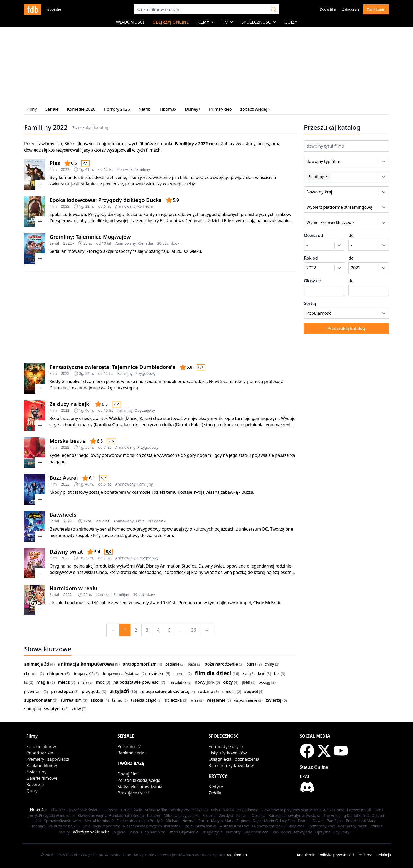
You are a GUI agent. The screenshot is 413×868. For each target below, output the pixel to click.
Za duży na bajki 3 (64, 826)
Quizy (291, 22)
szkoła (97, 700)
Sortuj (310, 303)
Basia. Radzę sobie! (200, 826)
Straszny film (156, 810)
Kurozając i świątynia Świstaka (294, 815)
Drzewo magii (359, 810)
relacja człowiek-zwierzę (165, 691)
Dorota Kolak (189, 425)
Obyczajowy (145, 410)
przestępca (62, 691)
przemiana (33, 692)
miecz (64, 682)
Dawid (318, 821)
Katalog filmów (41, 746)
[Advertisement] (160, 314)
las (277, 673)
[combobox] (314, 161)
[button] (327, 177)
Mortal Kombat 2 (99, 821)
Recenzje (35, 784)
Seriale (52, 109)
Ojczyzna (110, 810)
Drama (304, 821)
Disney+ (193, 109)
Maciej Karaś (138, 418)
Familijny (142, 169)
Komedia (125, 169)
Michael (172, 821)
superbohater (38, 700)
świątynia (53, 709)
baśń (192, 664)
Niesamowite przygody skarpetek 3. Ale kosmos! (302, 810)
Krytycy (216, 787)
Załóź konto (376, 9)
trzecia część (143, 700)
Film (53, 169)
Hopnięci (38, 826)
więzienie (216, 700)
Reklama (365, 855)
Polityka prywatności (336, 855)
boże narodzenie (221, 664)
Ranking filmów (42, 765)
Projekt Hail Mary (361, 821)
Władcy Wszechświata (189, 810)
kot (246, 673)
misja (83, 682)
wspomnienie (246, 700)
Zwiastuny (36, 772)
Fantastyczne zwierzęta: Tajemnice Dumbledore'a (112, 367)
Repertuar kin (40, 753)
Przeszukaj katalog (90, 128)
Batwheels (63, 515)
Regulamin (306, 855)
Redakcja (383, 855)
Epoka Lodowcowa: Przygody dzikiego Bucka (93, 214)
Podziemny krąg (321, 826)
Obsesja (258, 815)
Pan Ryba (335, 821)
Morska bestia (68, 441)
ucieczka (173, 700)
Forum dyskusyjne (227, 746)
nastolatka (177, 682)
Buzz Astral (64, 478)
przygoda (91, 691)
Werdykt (226, 815)
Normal (189, 821)
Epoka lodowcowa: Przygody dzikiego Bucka (106, 200)
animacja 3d (37, 664)
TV (228, 22)
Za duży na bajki (70, 404)
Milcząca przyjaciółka (182, 815)
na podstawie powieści (136, 682)
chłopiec (55, 673)
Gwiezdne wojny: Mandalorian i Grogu (111, 815)
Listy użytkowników (228, 753)
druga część (83, 674)
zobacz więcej (256, 109)
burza (251, 664)
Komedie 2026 (81, 109)
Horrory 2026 (117, 109)
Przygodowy (145, 373)
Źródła (215, 793)
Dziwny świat (66, 552)
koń (262, 673)
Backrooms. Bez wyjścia (292, 832)
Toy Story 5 (343, 832)
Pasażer (154, 815)
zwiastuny (246, 144)
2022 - (68, 243)
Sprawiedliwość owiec (63, 821)
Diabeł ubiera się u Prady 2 (140, 821)
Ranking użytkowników (231, 765)
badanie (172, 664)
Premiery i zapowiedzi (48, 759)
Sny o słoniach (256, 832)
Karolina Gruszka (112, 425)
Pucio (203, 821)
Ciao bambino (153, 832)
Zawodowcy (247, 810)
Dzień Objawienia (183, 832)
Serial (54, 243)
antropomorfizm (140, 664)
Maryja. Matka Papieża (230, 821)
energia (180, 674)
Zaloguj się (351, 9)
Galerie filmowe (42, 778)
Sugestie (54, 9)
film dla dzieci (213, 673)
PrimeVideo (221, 109)
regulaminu (237, 855)
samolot (229, 692)
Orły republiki (222, 810)
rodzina (206, 691)
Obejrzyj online (171, 22)
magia (43, 682)
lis (26, 682)
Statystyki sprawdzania (140, 787)
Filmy (206, 22)
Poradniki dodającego (139, 780)
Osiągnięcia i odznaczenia (234, 759)
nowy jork (205, 682)
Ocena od (314, 235)
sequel (251, 691)
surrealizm (71, 700)
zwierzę (274, 700)
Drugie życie (131, 810)
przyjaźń (119, 691)
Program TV (129, 746)
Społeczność (259, 22)
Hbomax (168, 109)
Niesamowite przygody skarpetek (152, 826)
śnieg (30, 709)
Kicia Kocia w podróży (101, 826)
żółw (76, 709)
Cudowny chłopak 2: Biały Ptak (278, 826)
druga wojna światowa (121, 674)
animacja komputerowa (86, 664)
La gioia (119, 832)
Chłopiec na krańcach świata (75, 810)
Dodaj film (328, 9)
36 (194, 630)
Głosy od (313, 281)
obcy (228, 682)
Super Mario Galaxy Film (274, 821)
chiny (269, 664)
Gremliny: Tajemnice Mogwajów (90, 237)
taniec (117, 700)
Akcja (140, 521)
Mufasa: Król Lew (234, 826)
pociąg (264, 682)
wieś (195, 700)
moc (100, 682)
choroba (31, 674)
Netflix (145, 109)
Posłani (242, 815)
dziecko (157, 673)
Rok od (311, 258)
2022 (65, 169)
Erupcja (209, 815)
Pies (55, 163)
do (351, 235)
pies (246, 682)
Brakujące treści (133, 793)
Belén (133, 832)
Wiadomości (130, 22)
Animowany (125, 206)
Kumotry (233, 832)
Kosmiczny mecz (352, 826)
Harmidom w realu (73, 588)
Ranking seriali (132, 753)
